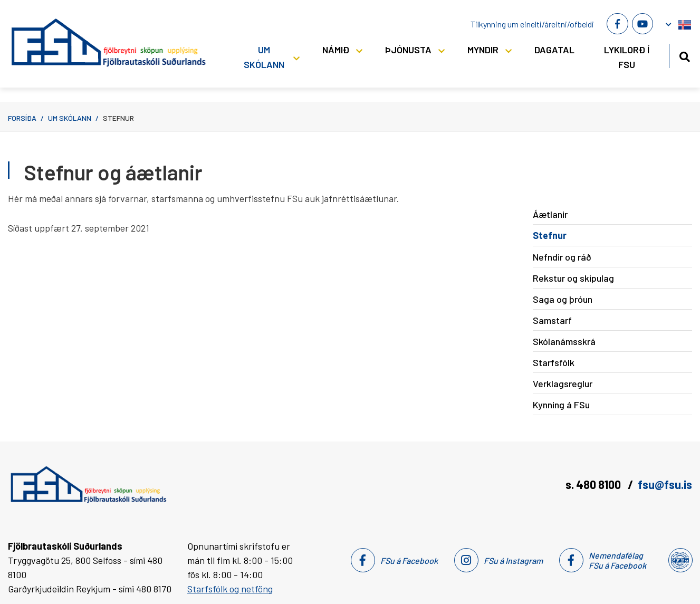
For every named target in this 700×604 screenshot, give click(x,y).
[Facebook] (617, 24)
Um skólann (70, 118)
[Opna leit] (684, 55)
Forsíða (22, 118)
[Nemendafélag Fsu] (680, 560)
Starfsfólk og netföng (230, 589)
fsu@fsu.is (665, 484)
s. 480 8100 (594, 484)
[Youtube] (643, 24)
